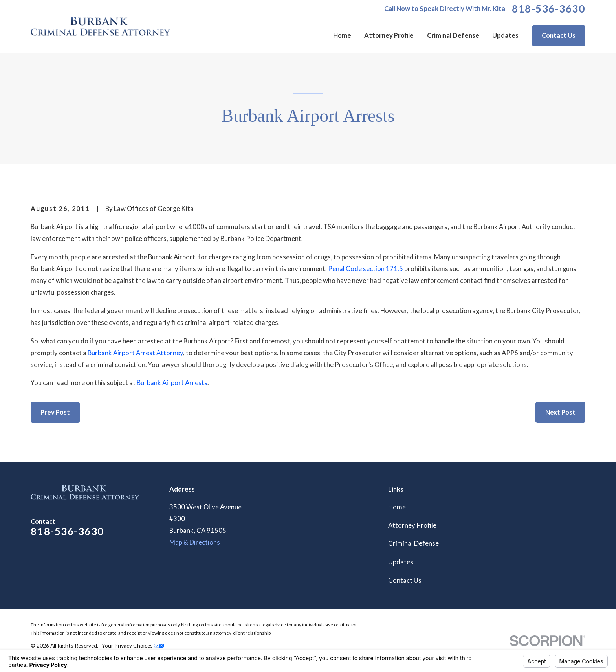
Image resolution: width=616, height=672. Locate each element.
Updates (401, 562)
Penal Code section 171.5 (366, 269)
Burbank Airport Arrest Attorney (135, 353)
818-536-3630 (549, 9)
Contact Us (559, 35)
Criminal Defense (413, 543)
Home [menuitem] (342, 35)
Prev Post (55, 412)
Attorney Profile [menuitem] (389, 35)
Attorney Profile (412, 525)
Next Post (560, 412)
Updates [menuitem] (505, 35)
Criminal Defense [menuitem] (453, 35)
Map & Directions (195, 542)
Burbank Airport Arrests (172, 383)
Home (397, 507)
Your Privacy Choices (133, 645)
